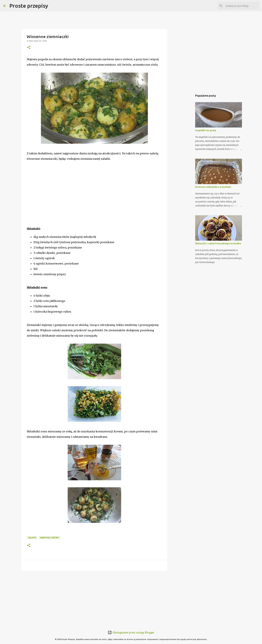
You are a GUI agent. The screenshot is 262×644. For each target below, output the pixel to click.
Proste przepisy (29, 6)
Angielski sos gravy (206, 130)
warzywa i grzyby (49, 538)
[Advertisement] (52, 198)
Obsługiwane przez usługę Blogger (131, 632)
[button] (29, 48)
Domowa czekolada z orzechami (213, 187)
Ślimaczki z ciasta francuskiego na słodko (218, 243)
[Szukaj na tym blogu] (242, 6)
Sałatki (32, 538)
